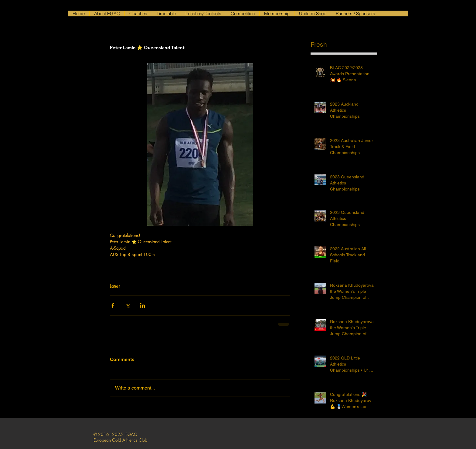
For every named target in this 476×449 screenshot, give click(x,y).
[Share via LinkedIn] (143, 305)
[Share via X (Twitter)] (128, 305)
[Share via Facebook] (113, 305)
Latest (115, 286)
